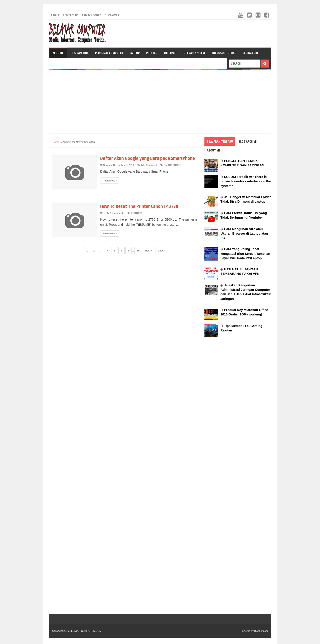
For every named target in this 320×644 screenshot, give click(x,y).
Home (58, 53)
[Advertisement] (190, 33)
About (55, 15)
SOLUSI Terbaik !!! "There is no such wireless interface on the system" (246, 181)
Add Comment (149, 165)
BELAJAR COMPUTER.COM (86, 631)
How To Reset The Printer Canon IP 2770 (139, 206)
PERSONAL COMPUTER (109, 53)
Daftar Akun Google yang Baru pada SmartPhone (148, 158)
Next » (149, 251)
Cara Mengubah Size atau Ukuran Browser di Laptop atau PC (244, 233)
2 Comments (117, 213)
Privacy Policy (91, 15)
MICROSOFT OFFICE (224, 53)
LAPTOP (135, 53)
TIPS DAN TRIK (79, 53)
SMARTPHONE (172, 165)
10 (138, 251)
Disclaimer (112, 15)
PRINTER (152, 53)
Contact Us (71, 15)
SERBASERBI (250, 53)
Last (161, 251)
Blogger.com (261, 631)
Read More (110, 181)
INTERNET (170, 53)
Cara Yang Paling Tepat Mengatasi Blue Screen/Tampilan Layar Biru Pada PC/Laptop (245, 253)
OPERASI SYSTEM (194, 53)
